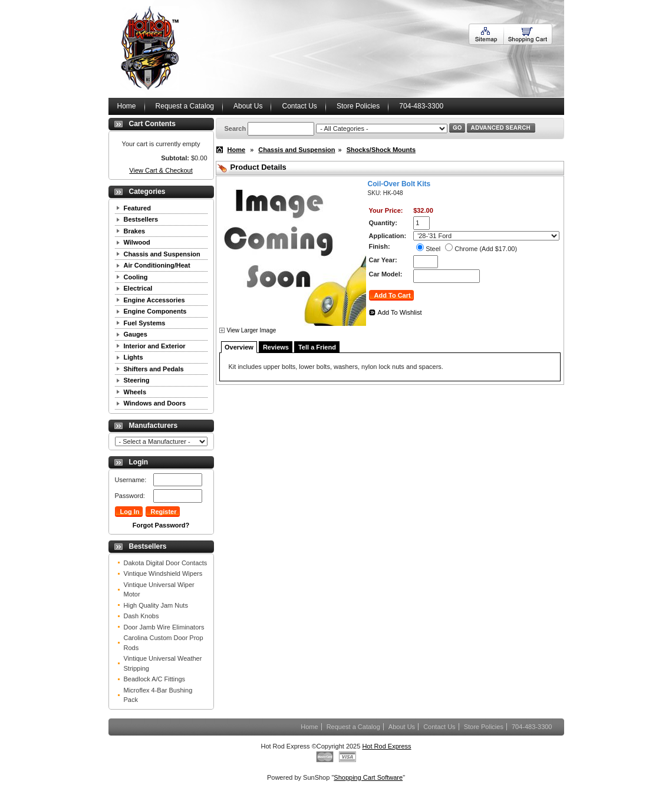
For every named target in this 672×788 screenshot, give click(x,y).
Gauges (136, 334)
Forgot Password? (161, 525)
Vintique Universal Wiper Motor (159, 590)
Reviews (276, 347)
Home (127, 106)
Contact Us (299, 106)
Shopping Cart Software (368, 777)
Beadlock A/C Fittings (155, 679)
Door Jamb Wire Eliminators (164, 627)
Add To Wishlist (400, 312)
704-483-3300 (421, 106)
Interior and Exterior (155, 346)
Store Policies (358, 106)
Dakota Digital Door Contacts (166, 563)
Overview (239, 347)
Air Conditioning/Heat (157, 265)
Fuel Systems (145, 323)
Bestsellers (141, 219)
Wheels (135, 392)
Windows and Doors (155, 403)
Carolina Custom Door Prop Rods (164, 643)
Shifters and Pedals (154, 369)
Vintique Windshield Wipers (163, 573)
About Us (248, 106)
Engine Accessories (154, 300)
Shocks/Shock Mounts (381, 150)
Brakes (135, 231)
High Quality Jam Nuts (156, 605)
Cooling (136, 277)
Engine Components (155, 311)
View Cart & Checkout (161, 170)
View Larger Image (252, 330)
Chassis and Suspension (162, 254)
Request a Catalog (185, 106)
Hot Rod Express (386, 746)
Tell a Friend (317, 347)
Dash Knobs (141, 616)
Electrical (138, 288)
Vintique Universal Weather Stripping (163, 663)
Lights (134, 357)
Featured (137, 208)
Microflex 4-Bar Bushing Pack (158, 695)
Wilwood (137, 242)
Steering (137, 380)
